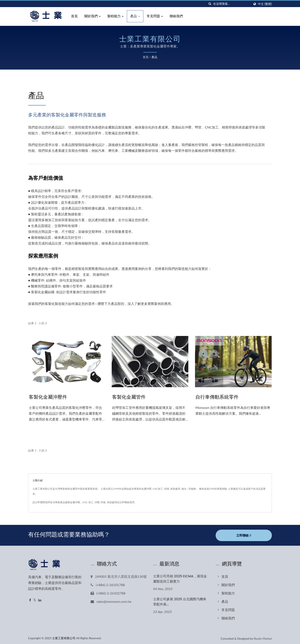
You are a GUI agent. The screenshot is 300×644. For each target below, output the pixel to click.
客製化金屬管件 (130, 397)
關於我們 (92, 16)
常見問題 (155, 16)
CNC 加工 (88, 502)
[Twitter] (35, 599)
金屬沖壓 (75, 502)
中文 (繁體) (265, 4)
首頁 (74, 16)
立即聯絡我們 (127, 502)
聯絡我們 (176, 16)
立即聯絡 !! (244, 535)
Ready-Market (263, 637)
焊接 (103, 502)
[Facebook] (30, 599)
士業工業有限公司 (64, 637)
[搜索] (210, 4)
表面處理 (112, 502)
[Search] (232, 4)
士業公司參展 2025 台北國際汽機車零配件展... (180, 601)
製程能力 (115, 16)
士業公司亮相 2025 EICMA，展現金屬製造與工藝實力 (180, 578)
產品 (135, 16)
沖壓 (97, 502)
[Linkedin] (40, 599)
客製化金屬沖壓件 (49, 397)
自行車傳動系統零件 (218, 397)
